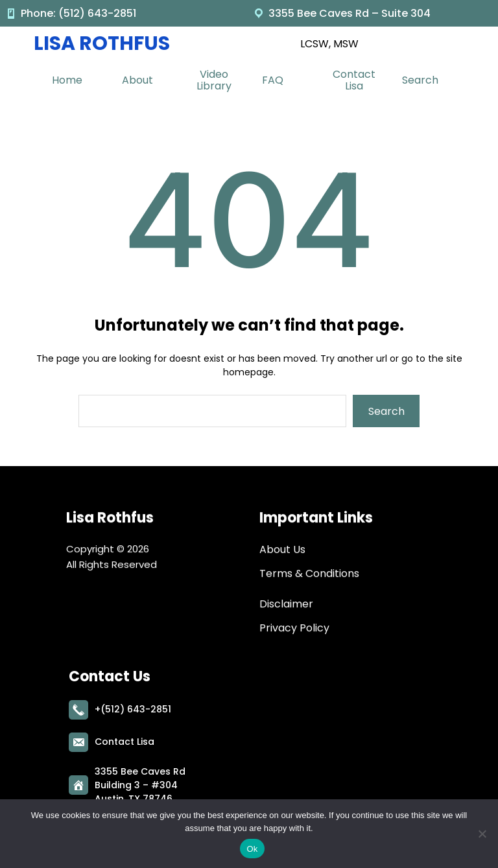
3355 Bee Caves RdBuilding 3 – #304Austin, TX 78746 (140, 782)
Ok (252, 849)
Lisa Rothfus (102, 43)
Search (386, 411)
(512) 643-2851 (136, 707)
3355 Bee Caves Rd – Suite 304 (350, 13)
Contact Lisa (124, 740)
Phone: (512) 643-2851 (78, 13)
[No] (482, 834)
